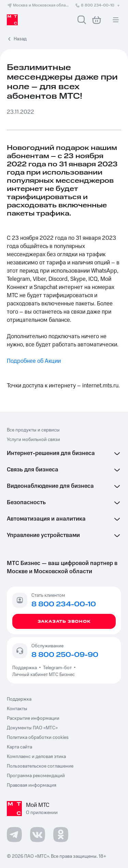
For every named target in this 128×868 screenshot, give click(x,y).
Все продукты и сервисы (33, 430)
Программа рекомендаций (36, 776)
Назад (20, 39)
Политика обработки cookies (38, 738)
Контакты (17, 709)
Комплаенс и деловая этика (36, 757)
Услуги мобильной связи (33, 440)
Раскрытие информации (33, 718)
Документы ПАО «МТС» (32, 728)
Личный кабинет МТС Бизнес (44, 675)
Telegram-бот (57, 668)
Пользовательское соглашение (40, 766)
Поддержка (26, 668)
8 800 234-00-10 (98, 5)
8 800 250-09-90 (65, 655)
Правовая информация (32, 785)
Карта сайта (19, 747)
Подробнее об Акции (34, 361)
